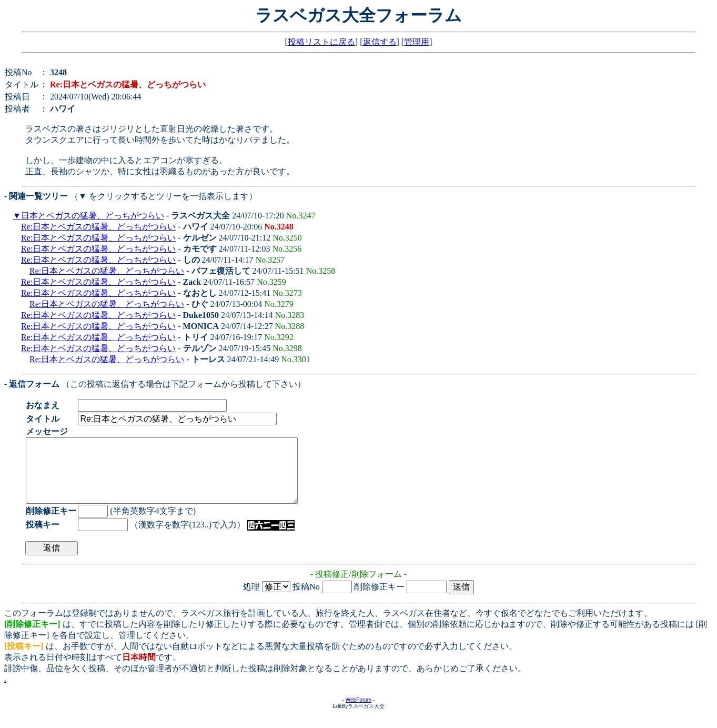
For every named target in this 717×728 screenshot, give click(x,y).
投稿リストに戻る (321, 42)
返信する (380, 42)
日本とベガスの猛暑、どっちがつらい (93, 216)
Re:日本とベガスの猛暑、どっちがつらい (98, 227)
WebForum (358, 712)
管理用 (417, 42)
